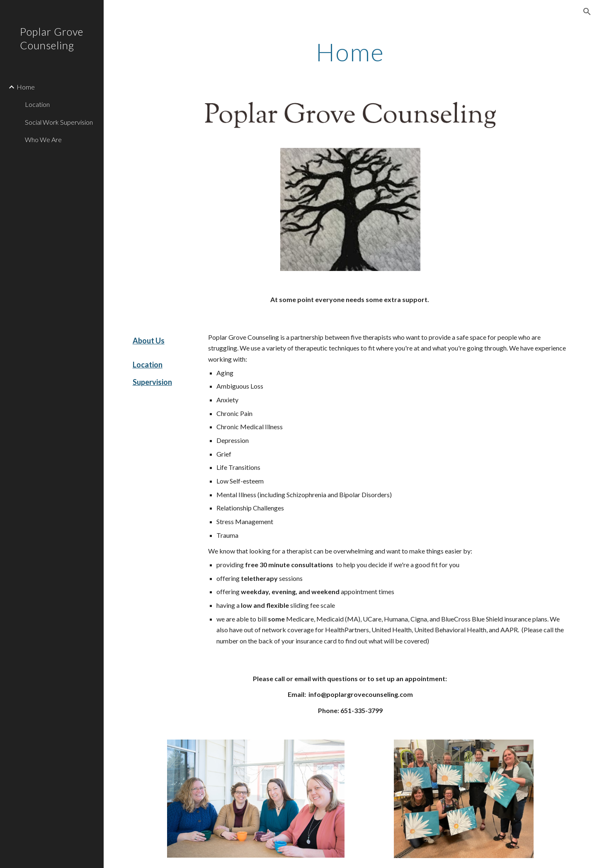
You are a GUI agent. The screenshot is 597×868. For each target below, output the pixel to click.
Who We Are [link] (43, 139)
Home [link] (26, 87)
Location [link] (37, 104)
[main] (350, 52)
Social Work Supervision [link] (59, 122)
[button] (587, 12)
